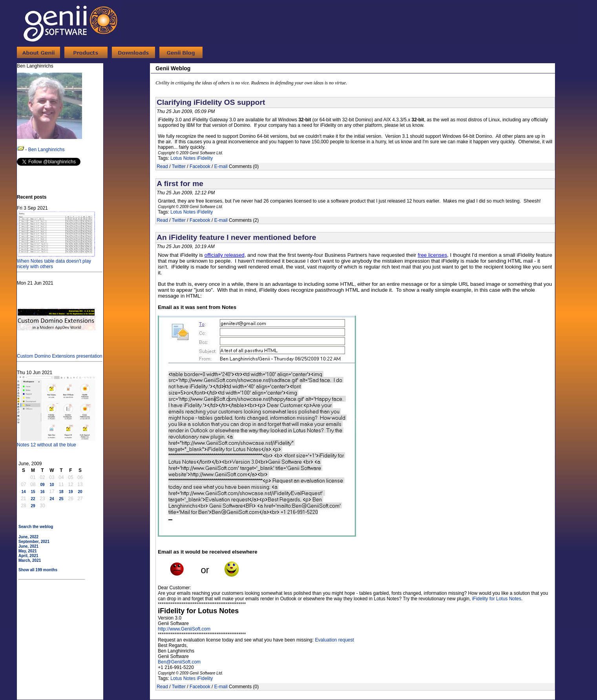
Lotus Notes (183, 158)
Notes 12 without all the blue (56, 442)
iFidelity (205, 158)
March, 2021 (30, 560)
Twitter (179, 166)
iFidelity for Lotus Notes (497, 599)
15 (33, 492)
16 (42, 492)
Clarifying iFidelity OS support (211, 102)
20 (80, 492)
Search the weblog (36, 527)
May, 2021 (28, 551)
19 (70, 492)
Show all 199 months (38, 570)
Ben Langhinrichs (47, 150)
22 (33, 499)
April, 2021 (28, 556)
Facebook (200, 166)
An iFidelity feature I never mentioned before (236, 237)
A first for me (180, 184)
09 (42, 485)
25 (61, 499)
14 (23, 492)
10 (52, 485)
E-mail (221, 166)
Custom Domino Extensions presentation (59, 353)
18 (61, 492)
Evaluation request (334, 640)
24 (52, 499)
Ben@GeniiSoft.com (179, 662)
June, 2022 (28, 537)
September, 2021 (34, 542)
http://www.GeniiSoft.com (184, 629)
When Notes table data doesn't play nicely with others (56, 261)
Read (162, 166)
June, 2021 (28, 546)
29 (33, 506)
